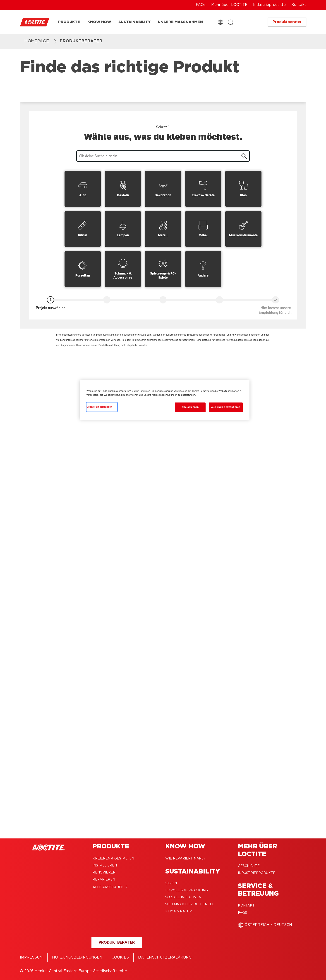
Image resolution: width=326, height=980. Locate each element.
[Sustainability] (134, 22)
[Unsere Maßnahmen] (180, 22)
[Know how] (99, 22)
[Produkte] (69, 22)
